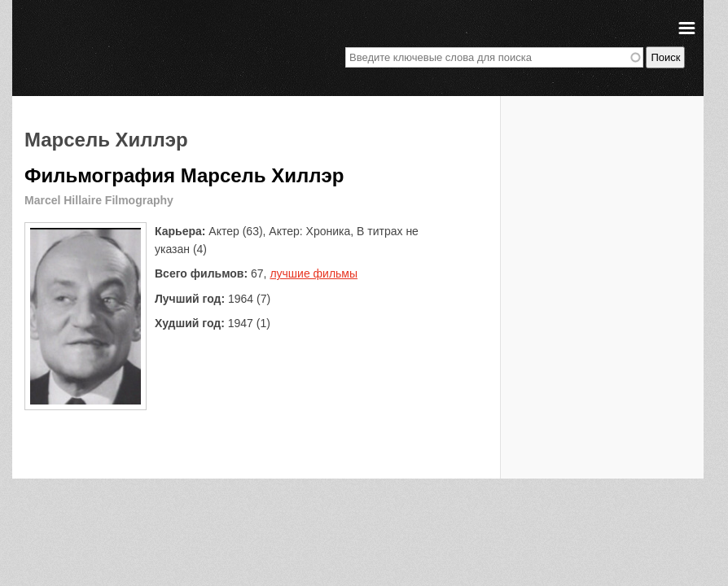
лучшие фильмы (314, 273)
